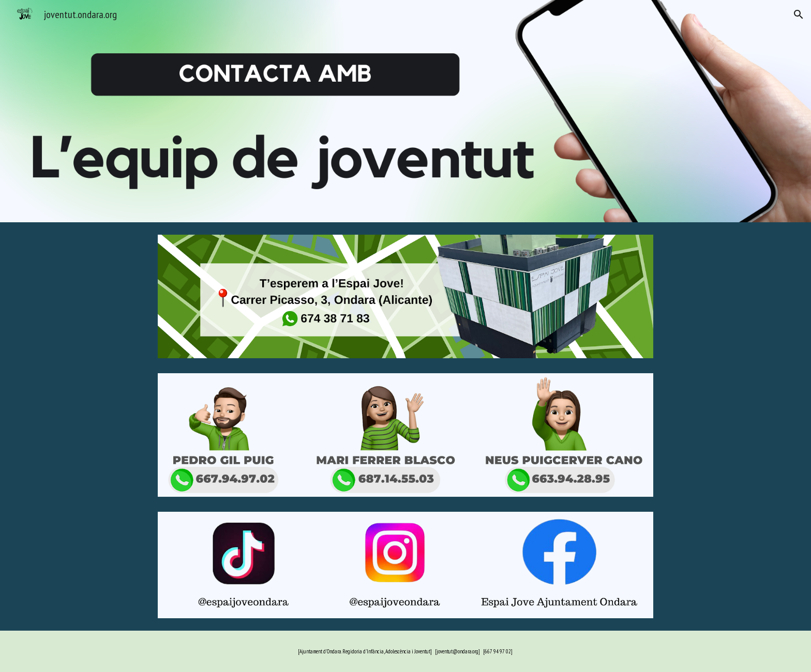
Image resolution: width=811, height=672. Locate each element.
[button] (799, 14)
